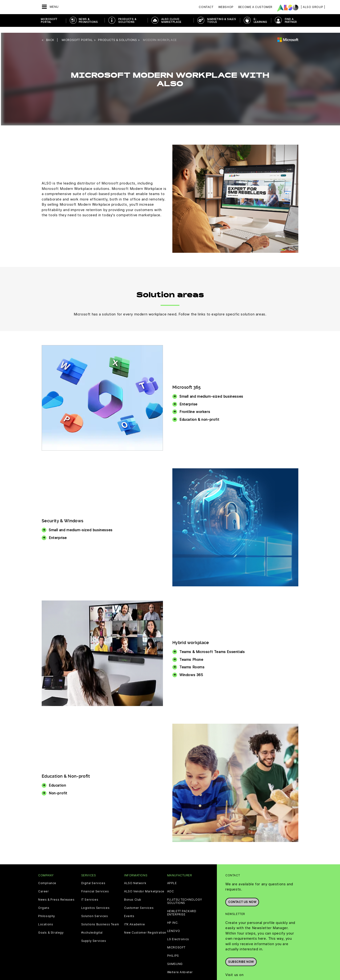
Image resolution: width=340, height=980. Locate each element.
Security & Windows (63, 515)
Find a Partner (291, 20)
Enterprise (188, 398)
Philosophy (47, 910)
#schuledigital (92, 927)
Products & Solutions (127, 20)
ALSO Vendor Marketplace (144, 885)
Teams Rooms (192, 661)
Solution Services (95, 910)
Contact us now (242, 895)
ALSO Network (135, 877)
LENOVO (174, 925)
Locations (46, 918)
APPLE (172, 877)
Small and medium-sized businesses (211, 390)
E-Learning (260, 20)
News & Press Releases (56, 894)
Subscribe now (241, 955)
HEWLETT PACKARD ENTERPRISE (182, 907)
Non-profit (58, 787)
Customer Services (139, 902)
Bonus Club (133, 894)
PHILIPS (173, 950)
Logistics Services (95, 902)
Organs (44, 902)
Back (50, 34)
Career (44, 885)
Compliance (47, 877)
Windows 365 (191, 669)
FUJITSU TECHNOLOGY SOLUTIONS (185, 895)
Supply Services (94, 935)
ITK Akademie (134, 918)
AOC (171, 885)
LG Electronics (178, 933)
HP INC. (173, 917)
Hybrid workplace (191, 637)
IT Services (90, 894)
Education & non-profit (199, 413)
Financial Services (95, 885)
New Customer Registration (145, 927)
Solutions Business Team (100, 918)
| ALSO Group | (313, 7)
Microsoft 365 (187, 381)
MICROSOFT (176, 941)
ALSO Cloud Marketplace (171, 20)
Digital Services (93, 877)
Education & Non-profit (66, 770)
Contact (206, 7)
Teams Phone (191, 653)
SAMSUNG (175, 958)
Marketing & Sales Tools (222, 20)
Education (57, 779)
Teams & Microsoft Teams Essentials (212, 646)
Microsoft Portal (49, 20)
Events (129, 910)
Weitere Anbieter (180, 966)
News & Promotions (88, 20)
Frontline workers (195, 406)
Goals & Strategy (51, 927)
